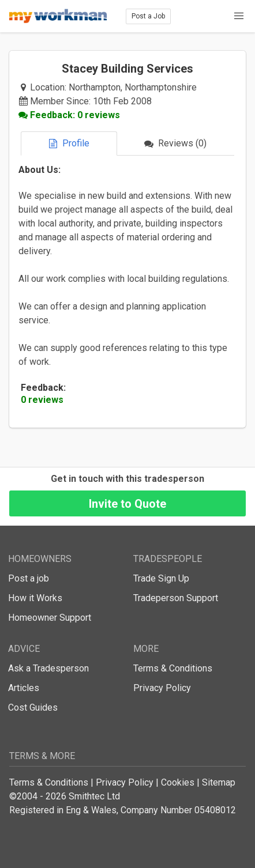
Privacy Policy (162, 688)
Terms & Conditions (173, 668)
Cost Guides (33, 707)
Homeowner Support (50, 618)
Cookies (178, 782)
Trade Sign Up (161, 578)
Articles (24, 688)
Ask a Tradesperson (48, 668)
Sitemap (219, 782)
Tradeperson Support (176, 598)
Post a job (29, 578)
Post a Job (148, 16)
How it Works (35, 598)
